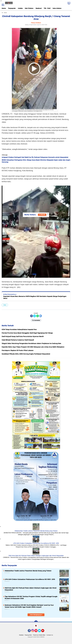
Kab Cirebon (29, 8)
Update (42, 215)
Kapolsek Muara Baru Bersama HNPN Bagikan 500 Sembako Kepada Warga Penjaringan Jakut (35, 297)
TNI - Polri (47, 8)
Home (4, 8)
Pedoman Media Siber (39, 635)
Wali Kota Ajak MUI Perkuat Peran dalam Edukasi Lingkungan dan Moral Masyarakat (36, 556)
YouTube (44, 631)
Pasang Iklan (28, 635)
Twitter (40, 631)
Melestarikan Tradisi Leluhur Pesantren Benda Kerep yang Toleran (36, 531)
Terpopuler (12, 8)
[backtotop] (36, 622)
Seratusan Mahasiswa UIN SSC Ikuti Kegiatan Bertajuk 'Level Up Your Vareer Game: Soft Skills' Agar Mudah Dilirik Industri (29, 606)
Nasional (39, 8)
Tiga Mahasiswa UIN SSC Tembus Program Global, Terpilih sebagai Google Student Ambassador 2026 (31, 597)
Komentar (36, 320)
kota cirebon (57, 8)
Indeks (20, 8)
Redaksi (21, 635)
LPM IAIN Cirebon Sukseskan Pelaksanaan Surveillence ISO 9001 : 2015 (36, 543)
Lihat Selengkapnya (36, 615)
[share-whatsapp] (37, 316)
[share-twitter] (34, 316)
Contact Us (50, 635)
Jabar (5, 305)
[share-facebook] (31, 316)
